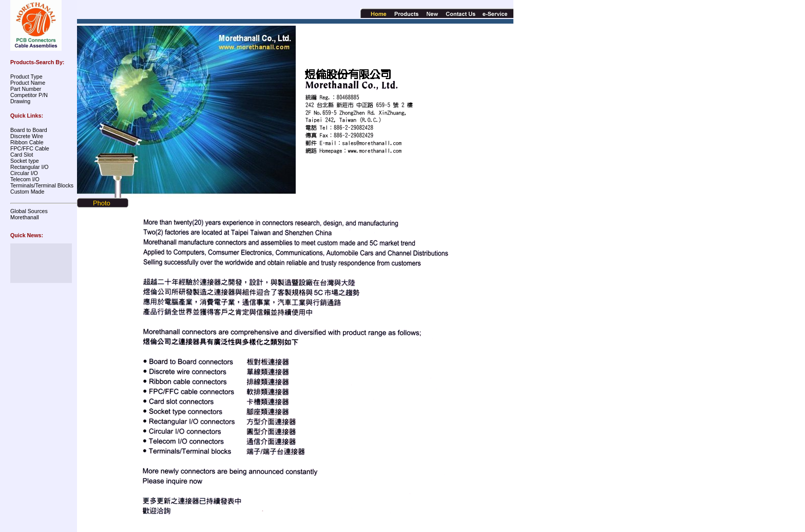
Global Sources (29, 211)
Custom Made (27, 192)
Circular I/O (24, 173)
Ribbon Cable (27, 142)
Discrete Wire (27, 136)
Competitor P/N (29, 95)
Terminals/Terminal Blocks (42, 185)
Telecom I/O (25, 179)
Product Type (26, 77)
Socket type (25, 161)
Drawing (20, 101)
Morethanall (25, 217)
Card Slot (22, 155)
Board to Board (29, 130)
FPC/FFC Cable (30, 148)
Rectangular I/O (30, 167)
